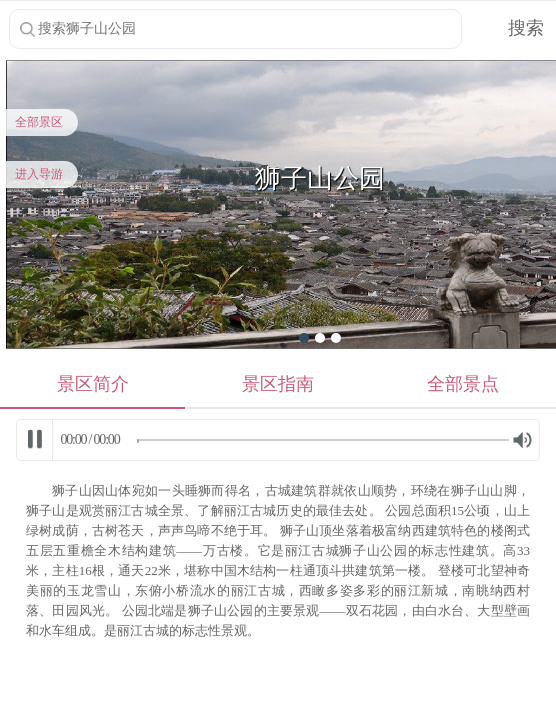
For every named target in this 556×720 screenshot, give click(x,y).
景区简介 (93, 384)
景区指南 (278, 384)
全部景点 (463, 384)
